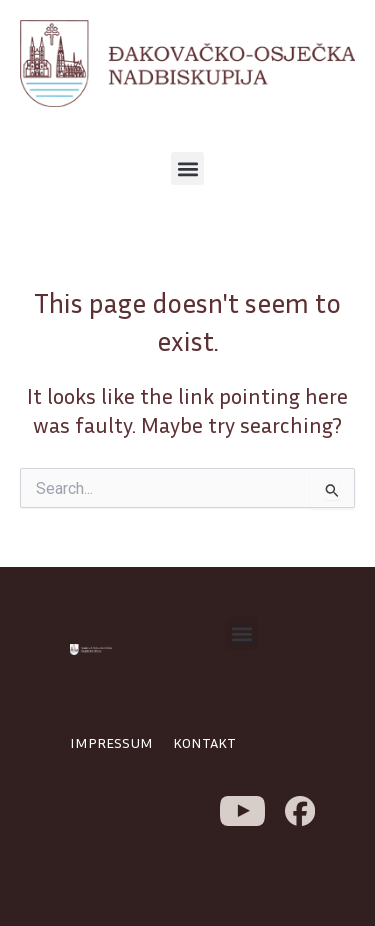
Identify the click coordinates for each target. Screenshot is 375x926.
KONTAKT (204, 742)
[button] (187, 168)
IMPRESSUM (111, 742)
